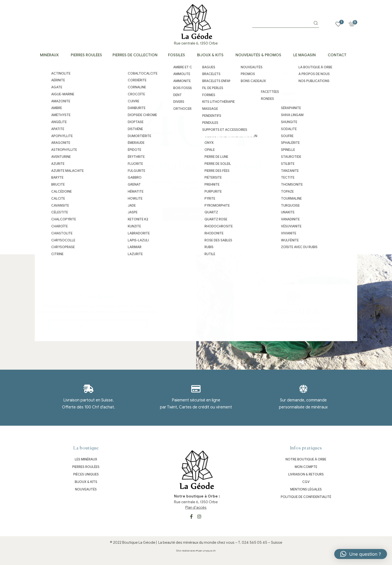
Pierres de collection (135, 55)
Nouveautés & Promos (258, 55)
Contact (337, 55)
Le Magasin (304, 55)
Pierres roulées (86, 55)
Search (316, 23)
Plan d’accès (196, 507)
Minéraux (49, 55)
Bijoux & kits (210, 55)
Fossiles (176, 55)
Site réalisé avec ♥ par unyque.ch (196, 551)
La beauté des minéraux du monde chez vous (196, 542)
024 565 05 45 (254, 542)
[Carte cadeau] (385, 298)
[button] (361, 554)
